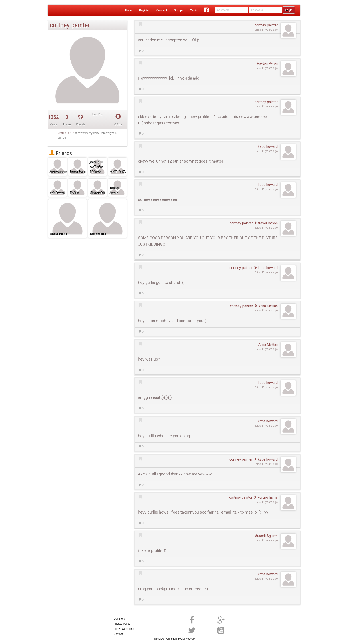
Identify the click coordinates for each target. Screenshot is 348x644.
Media (194, 10)
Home (129, 10)
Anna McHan (266, 306)
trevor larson (266, 223)
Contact (118, 634)
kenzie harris (265, 497)
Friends (61, 153)
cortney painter (266, 25)
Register (144, 10)
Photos (67, 124)
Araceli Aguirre (266, 536)
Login (289, 10)
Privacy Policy (122, 624)
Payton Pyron (267, 63)
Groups (179, 10)
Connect (162, 10)
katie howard (268, 147)
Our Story (119, 619)
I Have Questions (124, 629)
